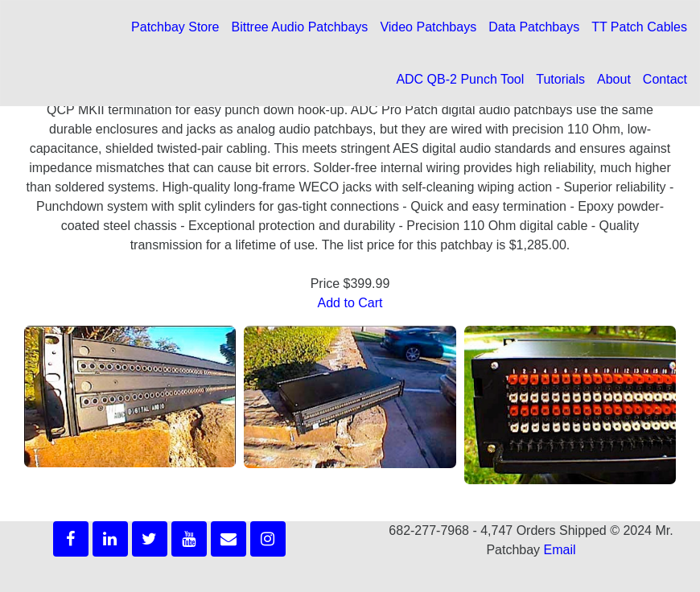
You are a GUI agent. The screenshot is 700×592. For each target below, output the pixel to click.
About (614, 79)
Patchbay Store (175, 27)
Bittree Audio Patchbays (299, 27)
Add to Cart (350, 303)
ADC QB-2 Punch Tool (460, 79)
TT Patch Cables (639, 27)
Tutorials (560, 79)
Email (560, 550)
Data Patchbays (534, 27)
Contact (665, 79)
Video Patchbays (428, 27)
